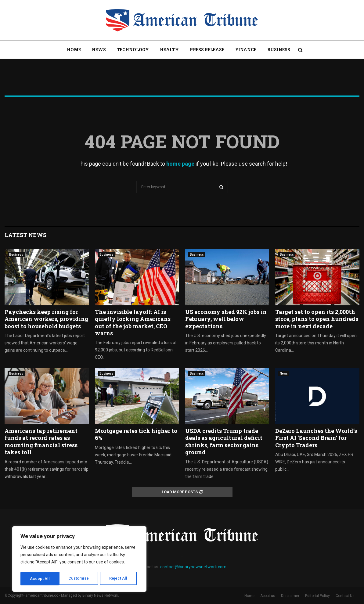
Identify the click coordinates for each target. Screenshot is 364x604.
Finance (246, 50)
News (99, 50)
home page (180, 164)
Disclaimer (290, 596)
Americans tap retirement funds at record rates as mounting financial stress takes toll (41, 441)
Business (279, 50)
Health (169, 50)
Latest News (25, 235)
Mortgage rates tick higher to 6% (136, 434)
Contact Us (345, 596)
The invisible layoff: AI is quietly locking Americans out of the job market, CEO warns (133, 322)
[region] (79, 560)
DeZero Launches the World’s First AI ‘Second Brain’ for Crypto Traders (316, 438)
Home (74, 50)
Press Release (207, 50)
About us (268, 596)
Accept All (119, 579)
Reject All (80, 579)
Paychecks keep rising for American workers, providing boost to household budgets (46, 319)
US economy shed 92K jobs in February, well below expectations (226, 319)
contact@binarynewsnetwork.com (193, 567)
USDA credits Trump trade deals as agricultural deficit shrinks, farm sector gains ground (224, 441)
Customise (40, 579)
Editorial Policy (317, 596)
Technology (133, 50)
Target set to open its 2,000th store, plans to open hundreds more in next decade (317, 319)
